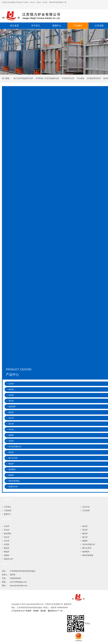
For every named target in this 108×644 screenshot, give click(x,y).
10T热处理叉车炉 (94, 78)
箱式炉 (84, 526)
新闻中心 (57, 26)
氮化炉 (84, 533)
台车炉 (6, 526)
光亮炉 (6, 544)
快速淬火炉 (8, 559)
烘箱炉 (6, 555)
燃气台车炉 (86, 548)
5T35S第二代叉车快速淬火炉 (47, 78)
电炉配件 (85, 552)
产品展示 (78, 26)
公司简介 (7, 507)
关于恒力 (36, 26)
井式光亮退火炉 (88, 544)
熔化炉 (6, 548)
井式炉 (6, 530)
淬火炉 (6, 541)
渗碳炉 (84, 541)
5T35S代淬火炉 (68, 78)
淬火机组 (81, 78)
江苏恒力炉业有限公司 (48, 16)
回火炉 (6, 537)
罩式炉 (84, 530)
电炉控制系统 (87, 555)
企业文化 (85, 507)
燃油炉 (6, 552)
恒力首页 (14, 26)
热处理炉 (7, 533)
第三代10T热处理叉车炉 (23, 78)
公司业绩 (85, 510)
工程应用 (7, 510)
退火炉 (84, 537)
